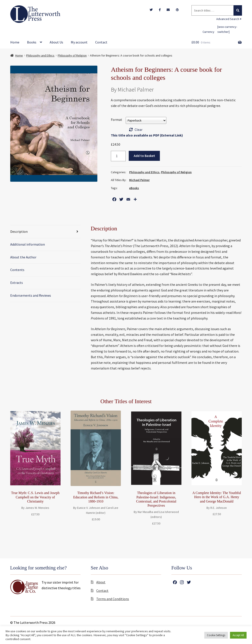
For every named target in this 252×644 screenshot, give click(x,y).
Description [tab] (19, 231)
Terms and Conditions (113, 599)
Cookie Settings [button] (216, 635)
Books (32, 42)
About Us (56, 42)
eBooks (134, 188)
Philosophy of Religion (72, 55)
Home (15, 42)
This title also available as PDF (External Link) (147, 135)
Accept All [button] (238, 635)
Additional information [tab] (28, 244)
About (101, 582)
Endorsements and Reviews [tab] (31, 295)
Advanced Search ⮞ (229, 19)
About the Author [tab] (23, 257)
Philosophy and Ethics (40, 55)
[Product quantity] (118, 156)
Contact (101, 42)
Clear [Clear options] (139, 130)
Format (117, 120)
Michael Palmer (139, 180)
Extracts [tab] (17, 283)
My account (79, 42)
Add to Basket (144, 156)
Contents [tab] (17, 270)
